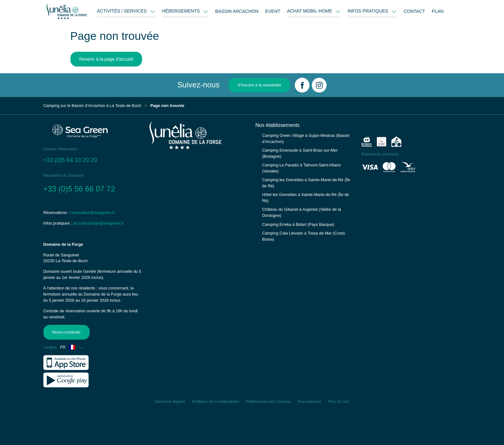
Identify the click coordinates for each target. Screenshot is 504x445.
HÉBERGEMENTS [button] (181, 11)
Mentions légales (170, 402)
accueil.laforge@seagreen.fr (99, 223)
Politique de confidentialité (216, 402)
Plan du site (338, 402)
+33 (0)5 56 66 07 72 (79, 189)
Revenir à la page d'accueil (106, 59)
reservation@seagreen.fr (93, 213)
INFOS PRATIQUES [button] (368, 11)
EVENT (273, 11)
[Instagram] (319, 85)
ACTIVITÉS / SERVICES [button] (122, 11)
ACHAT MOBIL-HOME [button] (310, 11)
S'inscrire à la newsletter (259, 85)
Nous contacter (66, 332)
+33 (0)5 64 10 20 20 (70, 160)
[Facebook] (302, 85)
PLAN (438, 11)
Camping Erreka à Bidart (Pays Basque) (298, 225)
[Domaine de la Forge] (67, 11)
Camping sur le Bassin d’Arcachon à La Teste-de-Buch (92, 106)
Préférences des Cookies (269, 402)
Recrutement (310, 402)
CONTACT (414, 11)
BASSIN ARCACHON (237, 11)
